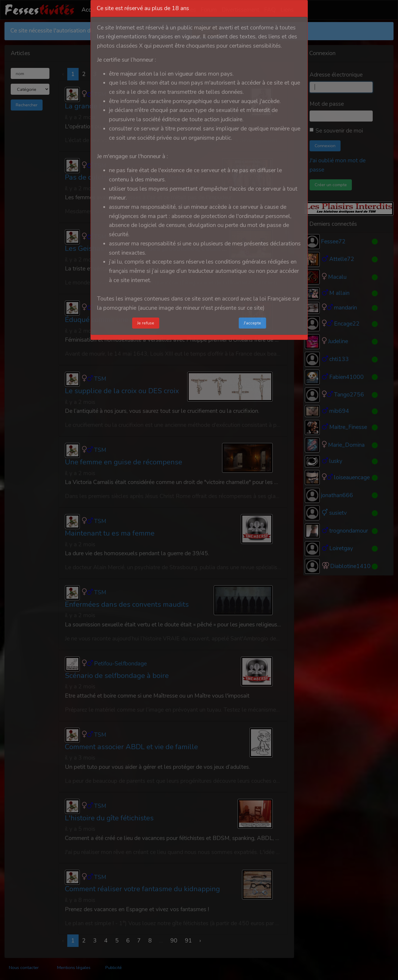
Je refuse (146, 323)
